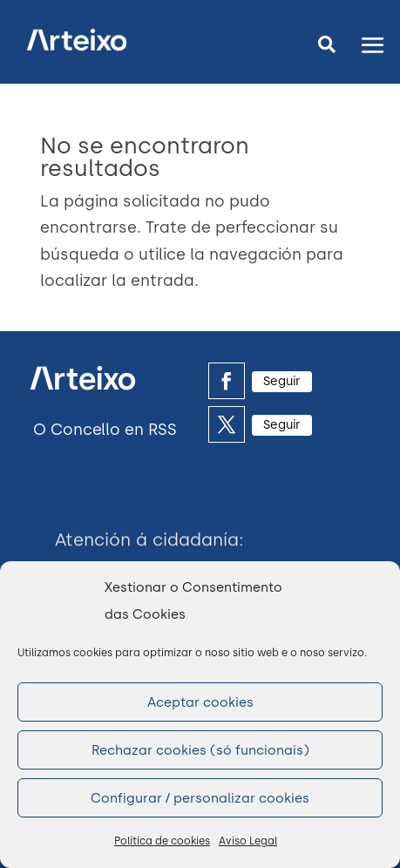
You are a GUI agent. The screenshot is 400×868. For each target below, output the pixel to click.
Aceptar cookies (200, 702)
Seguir (282, 381)
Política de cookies (162, 841)
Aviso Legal (248, 841)
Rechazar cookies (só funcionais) (200, 750)
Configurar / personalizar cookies (200, 798)
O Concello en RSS (105, 430)
